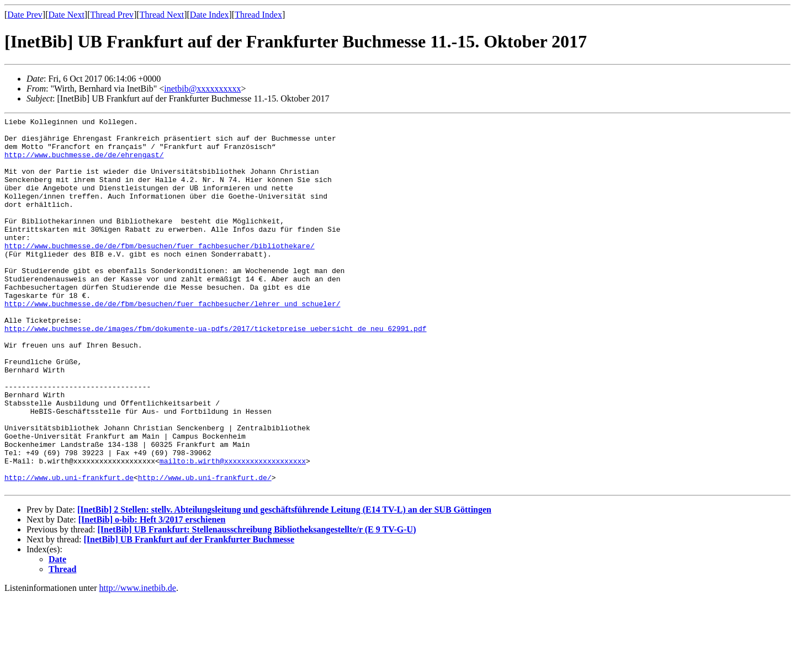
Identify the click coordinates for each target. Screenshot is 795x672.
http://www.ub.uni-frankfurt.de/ (205, 550)
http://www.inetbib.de (138, 662)
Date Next (67, 15)
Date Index (210, 15)
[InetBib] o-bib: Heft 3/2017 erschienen (152, 594)
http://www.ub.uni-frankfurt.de (69, 550)
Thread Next (162, 15)
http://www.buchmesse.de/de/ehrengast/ (84, 163)
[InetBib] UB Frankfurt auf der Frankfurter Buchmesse (189, 614)
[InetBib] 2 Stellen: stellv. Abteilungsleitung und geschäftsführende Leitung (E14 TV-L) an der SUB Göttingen (284, 584)
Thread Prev (112, 15)
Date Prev (25, 15)
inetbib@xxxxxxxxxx (202, 89)
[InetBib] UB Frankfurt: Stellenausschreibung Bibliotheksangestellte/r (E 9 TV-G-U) (256, 604)
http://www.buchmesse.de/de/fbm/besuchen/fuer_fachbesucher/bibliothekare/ (160, 272)
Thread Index (258, 15)
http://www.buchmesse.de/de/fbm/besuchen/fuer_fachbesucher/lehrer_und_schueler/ (172, 342)
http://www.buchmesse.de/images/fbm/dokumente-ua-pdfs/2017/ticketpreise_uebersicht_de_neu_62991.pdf (215, 371)
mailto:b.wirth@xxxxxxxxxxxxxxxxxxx (233, 530)
